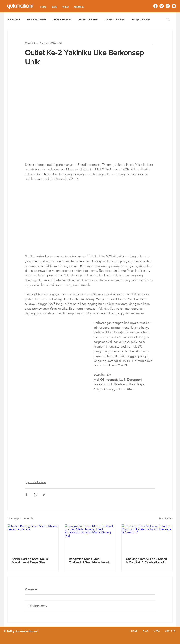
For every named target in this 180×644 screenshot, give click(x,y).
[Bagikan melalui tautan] (44, 494)
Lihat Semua (166, 518)
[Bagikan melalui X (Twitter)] (35, 494)
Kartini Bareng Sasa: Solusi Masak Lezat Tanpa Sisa (30, 561)
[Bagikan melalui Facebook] (27, 494)
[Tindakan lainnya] (153, 43)
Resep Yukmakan (141, 19)
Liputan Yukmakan (115, 19)
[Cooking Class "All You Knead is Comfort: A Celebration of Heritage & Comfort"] (147, 539)
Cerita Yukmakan (62, 19)
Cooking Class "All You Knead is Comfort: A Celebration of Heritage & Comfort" (146, 561)
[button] (168, 19)
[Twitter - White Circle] (162, 6)
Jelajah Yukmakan (88, 19)
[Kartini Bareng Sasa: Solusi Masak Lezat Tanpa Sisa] (33, 539)
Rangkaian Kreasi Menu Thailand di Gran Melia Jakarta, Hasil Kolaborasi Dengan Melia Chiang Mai (90, 561)
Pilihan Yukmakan (36, 19)
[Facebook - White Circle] (155, 6)
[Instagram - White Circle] (168, 6)
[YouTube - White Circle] (174, 6)
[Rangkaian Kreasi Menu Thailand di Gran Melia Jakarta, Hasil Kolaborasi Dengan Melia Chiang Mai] (90, 539)
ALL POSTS (14, 19)
